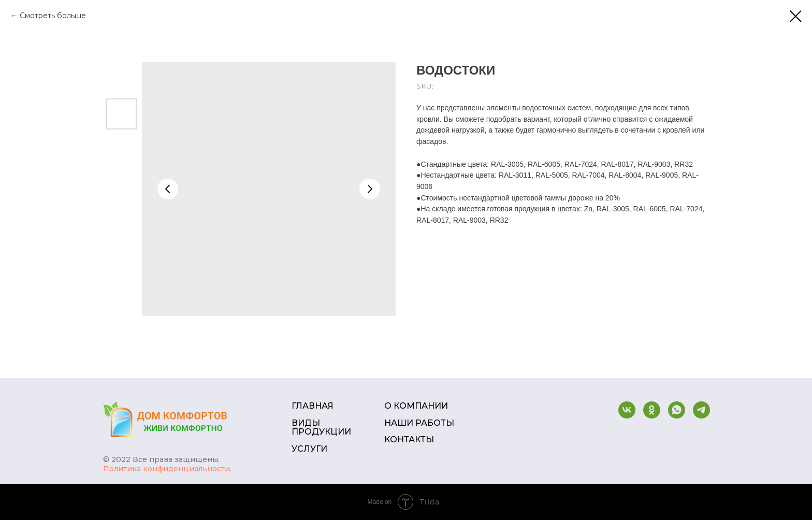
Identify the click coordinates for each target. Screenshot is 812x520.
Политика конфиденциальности (166, 469)
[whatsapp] (677, 410)
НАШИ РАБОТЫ (419, 423)
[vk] (627, 410)
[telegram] (701, 410)
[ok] (652, 410)
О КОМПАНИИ (416, 406)
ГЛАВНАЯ (313, 406)
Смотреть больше (53, 16)
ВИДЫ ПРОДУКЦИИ (321, 428)
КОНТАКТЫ (409, 440)
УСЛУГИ (309, 449)
